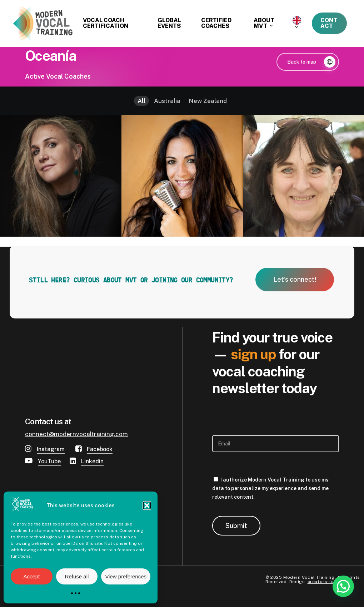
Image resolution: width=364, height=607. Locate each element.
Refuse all (77, 576)
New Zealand (208, 101)
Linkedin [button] (92, 461)
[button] (147, 505)
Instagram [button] (51, 449)
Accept (31, 576)
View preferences (126, 576)
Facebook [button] (100, 449)
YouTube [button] (49, 461)
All (141, 101)
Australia (167, 101)
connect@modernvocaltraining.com (76, 434)
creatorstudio (324, 582)
